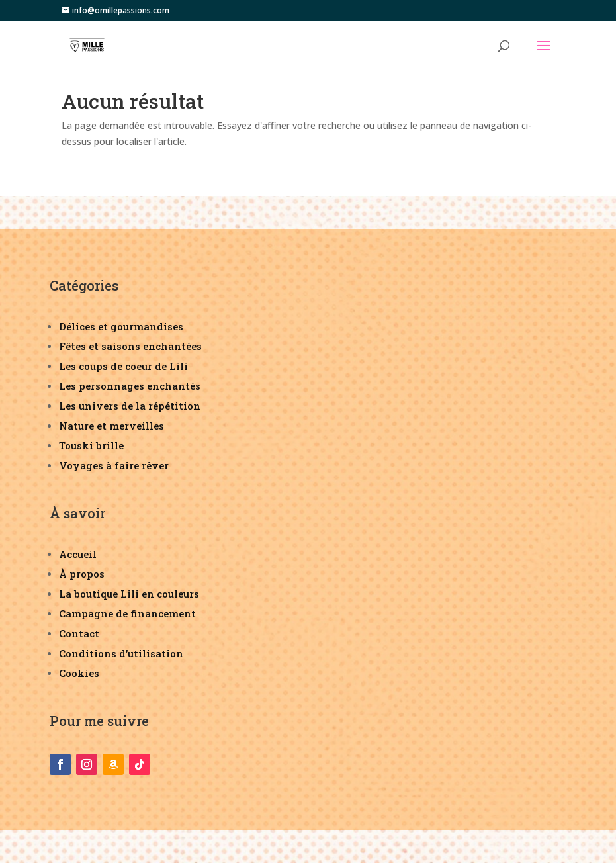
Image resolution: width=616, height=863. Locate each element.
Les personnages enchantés (130, 386)
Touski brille (91, 445)
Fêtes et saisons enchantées (130, 346)
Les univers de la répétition (130, 406)
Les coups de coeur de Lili (123, 366)
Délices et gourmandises (121, 326)
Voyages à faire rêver (114, 465)
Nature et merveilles (111, 426)
